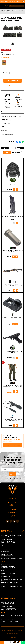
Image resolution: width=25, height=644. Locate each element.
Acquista (13, 81)
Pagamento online (13, 512)
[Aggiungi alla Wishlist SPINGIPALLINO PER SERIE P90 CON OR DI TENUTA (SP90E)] (16, 257)
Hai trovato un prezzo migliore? (9, 55)
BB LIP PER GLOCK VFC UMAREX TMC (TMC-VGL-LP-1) (13, 318)
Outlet (12, 504)
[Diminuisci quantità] (8, 73)
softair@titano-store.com (16, 1)
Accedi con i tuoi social (12, 445)
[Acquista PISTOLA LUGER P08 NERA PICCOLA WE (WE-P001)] (14, 358)
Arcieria (12, 501)
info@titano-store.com (10, 543)
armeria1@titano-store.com (11, 610)
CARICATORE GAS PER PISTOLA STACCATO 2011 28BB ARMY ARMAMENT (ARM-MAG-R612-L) (13, 218)
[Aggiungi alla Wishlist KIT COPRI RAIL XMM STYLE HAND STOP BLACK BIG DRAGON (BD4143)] (12, 85)
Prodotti (3, 11)
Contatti (13, 514)
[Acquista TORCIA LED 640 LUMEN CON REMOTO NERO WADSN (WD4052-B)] (14, 425)
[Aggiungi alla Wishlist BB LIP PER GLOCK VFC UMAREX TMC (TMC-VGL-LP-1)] (16, 324)
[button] (23, 1)
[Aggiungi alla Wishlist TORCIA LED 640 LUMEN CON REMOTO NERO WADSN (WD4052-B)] (17, 425)
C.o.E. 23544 (13, 632)
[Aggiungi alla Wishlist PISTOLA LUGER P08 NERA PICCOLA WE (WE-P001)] (17, 358)
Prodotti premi (13, 511)
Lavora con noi (13, 517)
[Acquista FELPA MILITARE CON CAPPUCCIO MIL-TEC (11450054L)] (14, 189)
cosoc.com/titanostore (16, 559)
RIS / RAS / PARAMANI (8, 12)
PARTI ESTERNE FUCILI (17, 11)
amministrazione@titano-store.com (9, 547)
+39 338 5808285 (11, 608)
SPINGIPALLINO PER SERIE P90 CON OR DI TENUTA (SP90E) (13, 251)
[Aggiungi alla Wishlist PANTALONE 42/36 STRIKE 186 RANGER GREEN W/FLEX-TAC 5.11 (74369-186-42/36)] (17, 392)
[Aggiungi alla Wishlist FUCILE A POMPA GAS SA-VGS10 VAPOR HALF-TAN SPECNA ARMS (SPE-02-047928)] (17, 290)
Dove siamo (12, 515)
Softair (8, 11)
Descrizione (12, 112)
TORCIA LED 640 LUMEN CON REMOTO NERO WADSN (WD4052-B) (12, 420)
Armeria (12, 500)
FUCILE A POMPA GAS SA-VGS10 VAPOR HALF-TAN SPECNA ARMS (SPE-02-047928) (12, 285)
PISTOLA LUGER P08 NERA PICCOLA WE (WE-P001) (12, 352)
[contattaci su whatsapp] (23, 642)
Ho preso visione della (13, 478)
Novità (7, 153)
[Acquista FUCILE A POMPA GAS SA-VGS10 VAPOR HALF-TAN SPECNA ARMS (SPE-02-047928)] (14, 290)
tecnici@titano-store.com (7, 551)
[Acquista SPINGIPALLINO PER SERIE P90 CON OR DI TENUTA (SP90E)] (13, 257)
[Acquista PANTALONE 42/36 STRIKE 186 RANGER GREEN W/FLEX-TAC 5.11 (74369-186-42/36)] (14, 392)
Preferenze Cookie (18, 631)
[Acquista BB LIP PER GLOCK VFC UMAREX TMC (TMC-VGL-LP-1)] (13, 324)
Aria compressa (13, 498)
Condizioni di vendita (12, 509)
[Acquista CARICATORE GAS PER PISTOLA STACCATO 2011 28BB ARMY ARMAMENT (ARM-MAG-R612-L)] (14, 223)
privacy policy (18, 478)
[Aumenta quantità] (14, 73)
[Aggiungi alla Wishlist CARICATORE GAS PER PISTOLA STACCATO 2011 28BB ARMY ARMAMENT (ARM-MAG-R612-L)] (17, 223)
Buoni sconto (12, 506)
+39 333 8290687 (11, 541)
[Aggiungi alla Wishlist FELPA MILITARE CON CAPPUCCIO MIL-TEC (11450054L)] (17, 189)
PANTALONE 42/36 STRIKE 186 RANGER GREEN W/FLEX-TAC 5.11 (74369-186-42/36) (13, 386)
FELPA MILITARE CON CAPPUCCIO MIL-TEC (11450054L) (13, 184)
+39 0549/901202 (7, 540)
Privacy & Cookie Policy (8, 631)
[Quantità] (11, 73)
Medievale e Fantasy (13, 503)
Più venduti (16, 153)
